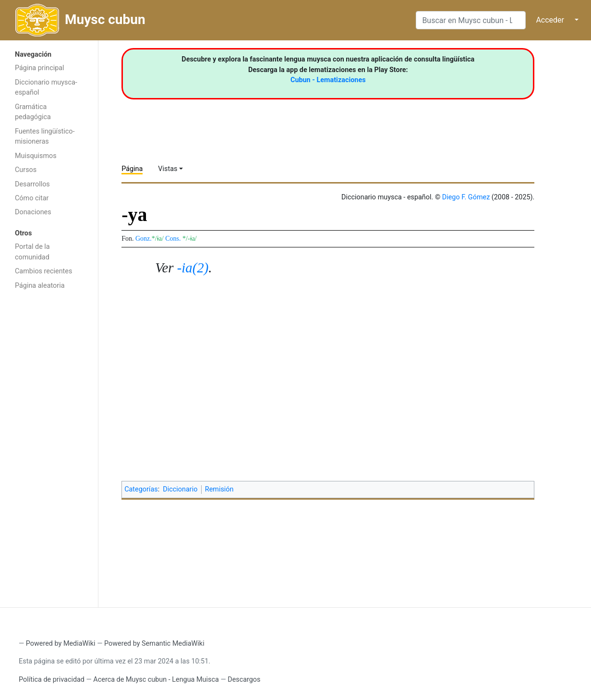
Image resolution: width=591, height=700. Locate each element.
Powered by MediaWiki (61, 644)
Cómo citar (32, 198)
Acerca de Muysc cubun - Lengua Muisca (156, 680)
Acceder (550, 20)
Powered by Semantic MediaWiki (154, 644)
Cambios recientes (43, 271)
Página (132, 169)
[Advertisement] (49, 448)
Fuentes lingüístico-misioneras (45, 137)
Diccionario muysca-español (46, 88)
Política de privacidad (52, 680)
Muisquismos (36, 156)
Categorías (141, 489)
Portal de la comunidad (32, 252)
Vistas (168, 169)
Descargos (244, 680)
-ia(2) (193, 268)
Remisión (219, 489)
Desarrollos (32, 184)
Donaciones (33, 212)
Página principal (40, 68)
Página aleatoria (40, 286)
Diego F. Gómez (466, 197)
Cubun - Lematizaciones (328, 80)
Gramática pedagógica (33, 112)
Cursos (26, 170)
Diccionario (180, 489)
